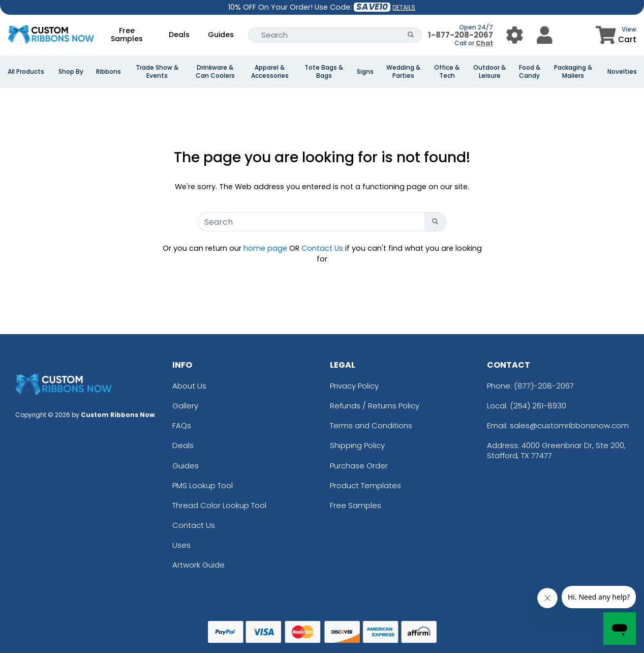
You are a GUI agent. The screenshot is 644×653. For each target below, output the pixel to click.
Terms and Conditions (371, 425)
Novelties (622, 72)
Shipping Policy (357, 445)
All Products (26, 72)
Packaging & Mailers (573, 72)
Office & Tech (447, 72)
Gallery (185, 406)
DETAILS (404, 7)
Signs (365, 72)
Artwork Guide (198, 565)
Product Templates (365, 485)
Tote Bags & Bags (324, 72)
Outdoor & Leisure (489, 72)
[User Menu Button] (515, 35)
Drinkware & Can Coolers (215, 72)
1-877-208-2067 (461, 35)
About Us (189, 386)
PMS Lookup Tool (203, 485)
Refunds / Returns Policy (375, 406)
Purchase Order (359, 466)
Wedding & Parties (403, 72)
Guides (221, 35)
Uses (181, 545)
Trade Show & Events (157, 72)
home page (265, 248)
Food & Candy (530, 72)
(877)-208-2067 (544, 386)
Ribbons (109, 72)
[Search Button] (411, 35)
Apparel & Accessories (270, 72)
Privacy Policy (354, 386)
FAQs (182, 425)
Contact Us (322, 248)
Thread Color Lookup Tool (219, 505)
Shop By (71, 72)
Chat (484, 43)
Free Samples (127, 35)
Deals (179, 35)
